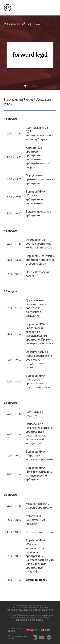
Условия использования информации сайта (30, 610)
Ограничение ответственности (30, 606)
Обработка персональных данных (30, 608)
